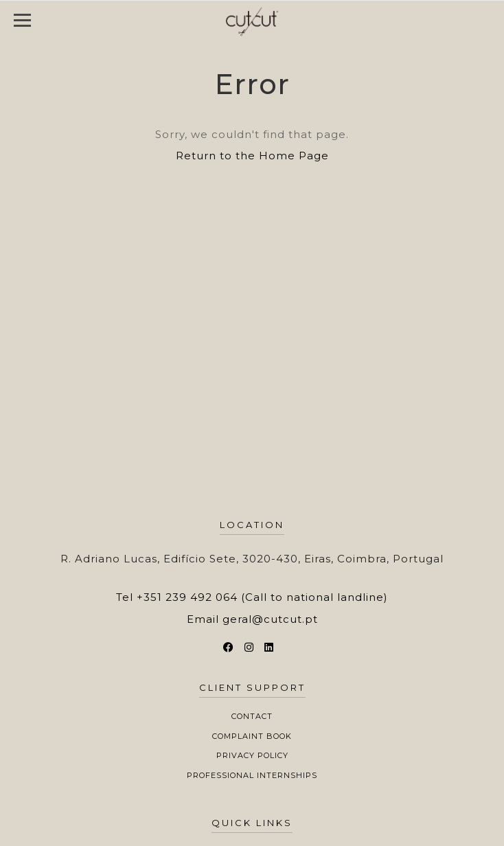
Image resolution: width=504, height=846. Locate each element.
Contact (252, 716)
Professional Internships (252, 775)
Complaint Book (252, 736)
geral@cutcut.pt (270, 619)
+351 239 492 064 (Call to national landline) (262, 597)
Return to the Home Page (252, 156)
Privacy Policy (252, 755)
